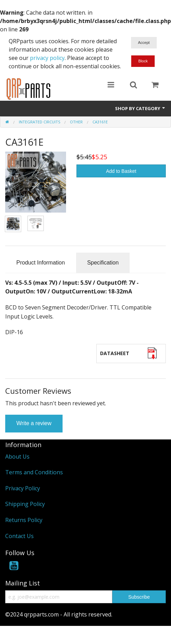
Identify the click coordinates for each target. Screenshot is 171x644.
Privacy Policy (23, 488)
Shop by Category (140, 108)
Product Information (41, 263)
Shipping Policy (25, 504)
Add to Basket (121, 171)
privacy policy (47, 58)
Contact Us (19, 536)
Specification (103, 263)
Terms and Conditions (34, 472)
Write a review (34, 423)
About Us (17, 457)
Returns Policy (24, 520)
